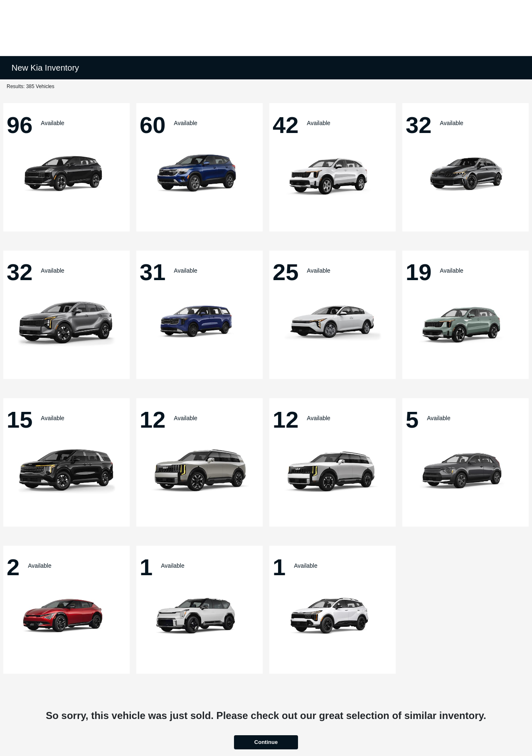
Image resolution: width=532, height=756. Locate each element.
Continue (266, 742)
